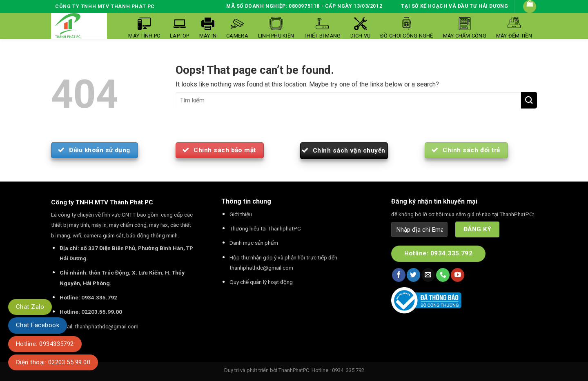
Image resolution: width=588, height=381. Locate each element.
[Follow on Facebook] (399, 275)
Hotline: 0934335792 (45, 344)
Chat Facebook (38, 325)
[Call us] (443, 275)
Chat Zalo (30, 307)
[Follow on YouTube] (458, 275)
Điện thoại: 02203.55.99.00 (53, 362)
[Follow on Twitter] (413, 275)
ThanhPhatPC (294, 370)
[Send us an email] (428, 275)
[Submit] (529, 100)
